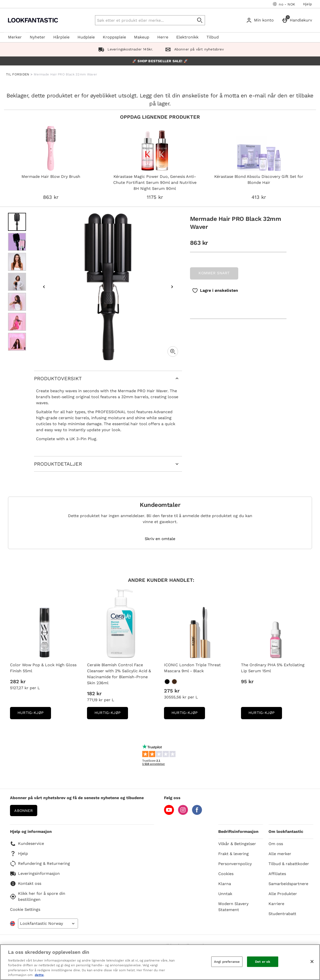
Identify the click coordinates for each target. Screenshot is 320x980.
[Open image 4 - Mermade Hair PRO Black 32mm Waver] (17, 282)
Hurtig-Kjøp (34, 714)
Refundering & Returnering (40, 864)
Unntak (225, 894)
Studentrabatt (282, 914)
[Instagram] (183, 814)
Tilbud (213, 37)
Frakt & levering (233, 854)
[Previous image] (44, 287)
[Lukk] (312, 962)
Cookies (226, 874)
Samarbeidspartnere (288, 884)
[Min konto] (261, 20)
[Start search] (200, 20)
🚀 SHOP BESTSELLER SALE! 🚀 (160, 61)
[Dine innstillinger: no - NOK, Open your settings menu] (284, 4)
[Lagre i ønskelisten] (215, 291)
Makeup (142, 37)
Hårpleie (61, 37)
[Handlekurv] (298, 20)
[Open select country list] (48, 924)
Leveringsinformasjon (35, 874)
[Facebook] (197, 814)
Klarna (225, 884)
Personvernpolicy (235, 864)
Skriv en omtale (160, 539)
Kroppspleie (114, 37)
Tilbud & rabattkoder (289, 864)
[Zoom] (173, 351)
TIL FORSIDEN (18, 74)
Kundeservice (27, 844)
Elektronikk (187, 37)
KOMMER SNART (214, 273)
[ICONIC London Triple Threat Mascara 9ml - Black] (167, 682)
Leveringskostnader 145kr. (125, 49)
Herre (163, 37)
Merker (15, 37)
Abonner (23, 811)
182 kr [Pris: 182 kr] (94, 693)
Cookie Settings (25, 909)
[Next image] (172, 287)
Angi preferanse (227, 962)
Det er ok (263, 962)
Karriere (276, 904)
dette (39, 975)
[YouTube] (169, 814)
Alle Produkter (283, 894)
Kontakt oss (26, 884)
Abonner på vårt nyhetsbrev (193, 49)
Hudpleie (86, 37)
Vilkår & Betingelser (237, 844)
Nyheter (37, 37)
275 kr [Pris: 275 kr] (172, 691)
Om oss (276, 844)
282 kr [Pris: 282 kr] (18, 681)
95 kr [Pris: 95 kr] (247, 681)
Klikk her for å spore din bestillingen (38, 896)
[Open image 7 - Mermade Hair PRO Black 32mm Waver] (17, 342)
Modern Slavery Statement (233, 907)
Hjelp (307, 4)
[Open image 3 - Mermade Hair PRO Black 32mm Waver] (17, 262)
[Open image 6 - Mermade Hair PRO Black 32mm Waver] (17, 322)
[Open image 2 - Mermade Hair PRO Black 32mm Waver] (17, 242)
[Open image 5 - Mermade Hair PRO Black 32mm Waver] (17, 302)
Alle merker (280, 854)
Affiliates (277, 874)
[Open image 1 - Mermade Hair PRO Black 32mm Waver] (17, 222)
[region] (160, 962)
